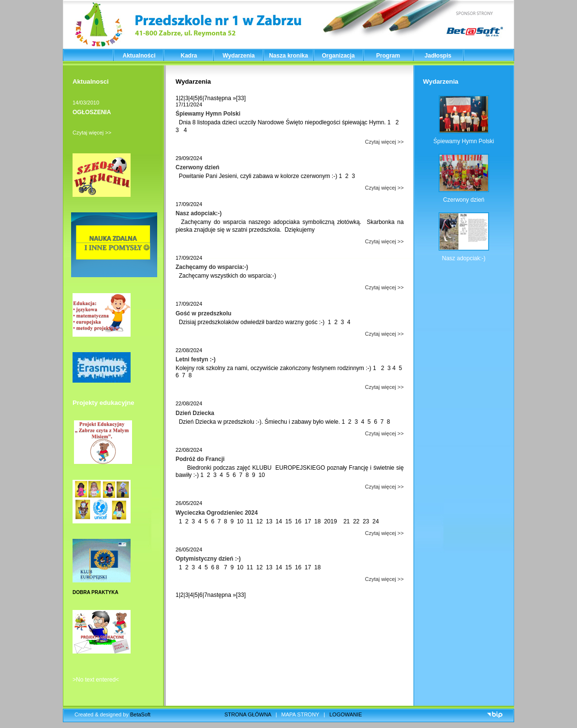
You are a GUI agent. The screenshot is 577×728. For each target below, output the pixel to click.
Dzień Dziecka (195, 413)
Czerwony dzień (198, 167)
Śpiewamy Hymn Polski (208, 114)
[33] (241, 98)
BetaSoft (140, 714)
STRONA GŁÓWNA (248, 714)
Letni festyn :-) (196, 359)
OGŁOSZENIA (92, 112)
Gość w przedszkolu (203, 313)
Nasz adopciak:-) (199, 213)
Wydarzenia (238, 56)
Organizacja (338, 56)
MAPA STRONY (300, 714)
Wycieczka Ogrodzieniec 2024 (217, 513)
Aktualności (139, 56)
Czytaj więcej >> (92, 133)
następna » (222, 98)
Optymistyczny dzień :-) (208, 559)
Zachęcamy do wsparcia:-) (212, 267)
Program (388, 56)
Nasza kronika (288, 56)
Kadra (189, 56)
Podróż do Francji (200, 459)
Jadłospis (438, 56)
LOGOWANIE (346, 714)
